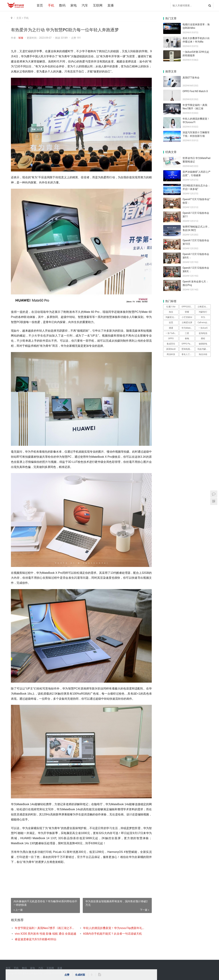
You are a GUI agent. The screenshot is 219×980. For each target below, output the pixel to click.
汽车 (85, 5)
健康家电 (203, 344)
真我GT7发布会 (191, 78)
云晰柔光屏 (187, 323)
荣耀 (187, 312)
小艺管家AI (187, 317)
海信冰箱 (203, 354)
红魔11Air (171, 307)
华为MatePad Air (188, 328)
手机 (51, 5)
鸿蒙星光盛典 (172, 317)
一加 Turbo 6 (171, 333)
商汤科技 (171, 354)
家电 (74, 5)
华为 (203, 317)
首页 (40, 5)
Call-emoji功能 (204, 323)
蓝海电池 (203, 333)
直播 (111, 5)
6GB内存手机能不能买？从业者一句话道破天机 (112, 934)
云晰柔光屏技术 (204, 307)
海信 (171, 312)
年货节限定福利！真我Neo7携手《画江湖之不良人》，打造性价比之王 (46, 928)
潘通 (171, 328)
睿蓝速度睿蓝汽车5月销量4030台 (36, 939)
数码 (62, 5)
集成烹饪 (171, 344)
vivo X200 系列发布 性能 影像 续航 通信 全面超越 (46, 934)
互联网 (98, 5)
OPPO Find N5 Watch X (195, 91)
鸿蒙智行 (203, 312)
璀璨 (21, 38)
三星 (187, 333)
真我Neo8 (171, 349)
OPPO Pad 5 (187, 344)
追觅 (171, 323)
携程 (203, 339)
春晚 (187, 339)
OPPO (171, 339)
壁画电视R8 (187, 349)
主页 (19, 18)
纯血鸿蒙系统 (204, 349)
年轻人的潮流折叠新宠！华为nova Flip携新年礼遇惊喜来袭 (114, 928)
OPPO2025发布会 (188, 307)
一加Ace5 (203, 328)
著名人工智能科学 (188, 354)
